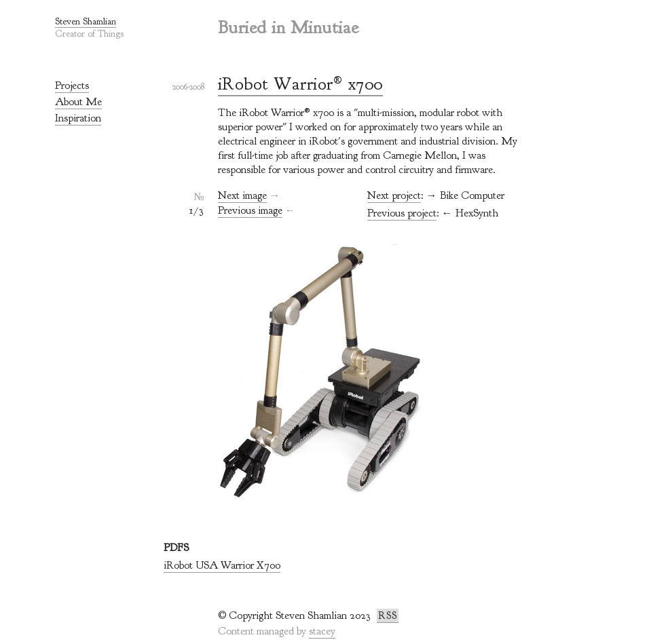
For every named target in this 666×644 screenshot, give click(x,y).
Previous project (402, 213)
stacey (322, 631)
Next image (242, 195)
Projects (72, 86)
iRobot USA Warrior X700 (222, 565)
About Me (78, 102)
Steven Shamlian (86, 21)
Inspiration (78, 118)
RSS (388, 616)
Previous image (250, 210)
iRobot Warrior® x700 (300, 84)
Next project (394, 195)
